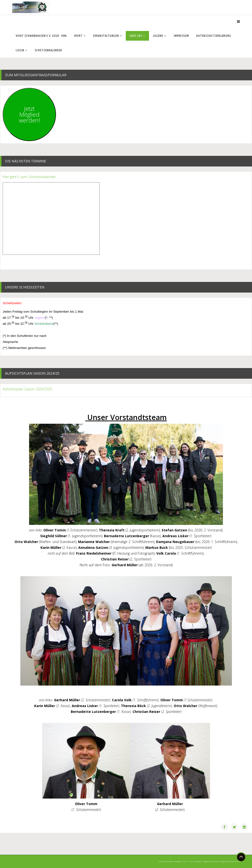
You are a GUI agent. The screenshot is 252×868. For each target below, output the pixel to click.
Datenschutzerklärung (214, 36)
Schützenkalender (48, 50)
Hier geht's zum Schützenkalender (29, 177)
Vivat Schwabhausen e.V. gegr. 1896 (41, 36)
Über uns (136, 36)
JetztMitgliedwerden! (29, 114)
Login (20, 50)
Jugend (158, 36)
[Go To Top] (241, 857)
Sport (78, 36)
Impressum (181, 36)
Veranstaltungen (106, 36)
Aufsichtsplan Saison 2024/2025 (28, 389)
